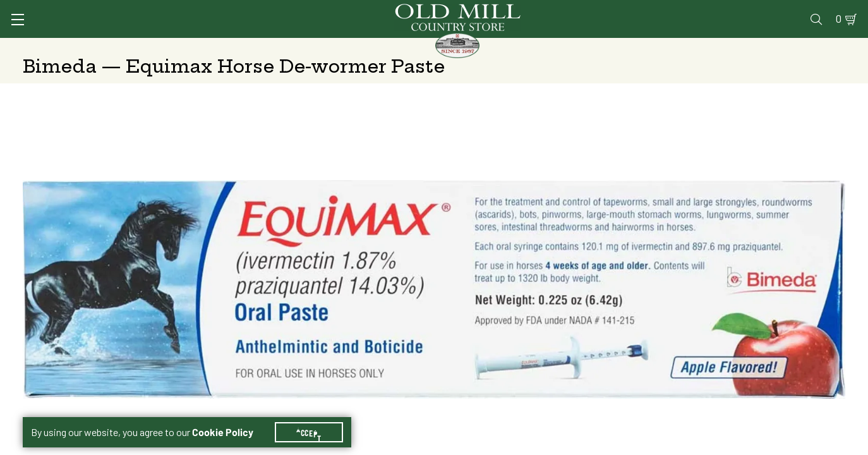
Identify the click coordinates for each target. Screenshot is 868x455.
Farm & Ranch (756, 47)
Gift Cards (699, 10)
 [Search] (830, 47)
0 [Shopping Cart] (824, 10)
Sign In (181, 10)
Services (520, 10)
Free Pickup (752, 222)
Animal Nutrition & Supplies (350, 47)
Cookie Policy (230, 417)
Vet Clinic (578, 10)
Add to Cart (738, 322)
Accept (316, 417)
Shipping (591, 222)
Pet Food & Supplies (504, 47)
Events (755, 10)
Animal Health (212, 47)
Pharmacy (638, 10)
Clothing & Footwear (638, 47)
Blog (796, 10)
